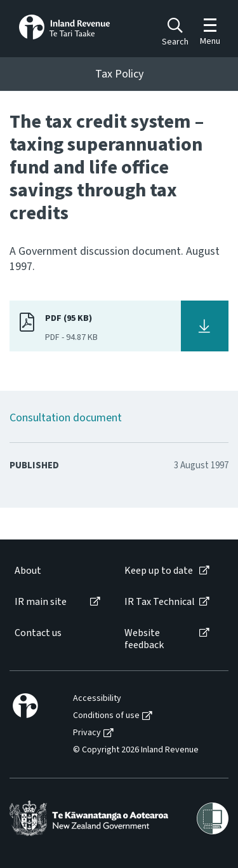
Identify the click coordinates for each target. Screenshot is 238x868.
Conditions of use (106, 716)
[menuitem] (56, 571)
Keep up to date (159, 571)
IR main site (41, 602)
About (28, 571)
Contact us (38, 633)
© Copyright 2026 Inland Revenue (136, 750)
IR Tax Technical (160, 602)
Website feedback (144, 639)
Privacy (87, 733)
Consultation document (66, 418)
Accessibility (97, 699)
